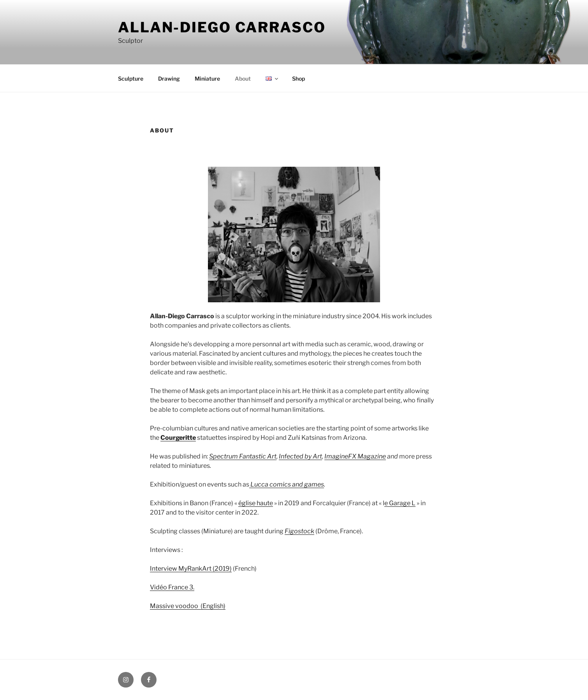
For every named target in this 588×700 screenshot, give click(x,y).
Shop (298, 78)
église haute (256, 503)
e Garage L (400, 503)
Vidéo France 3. (172, 587)
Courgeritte (178, 438)
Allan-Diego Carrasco (222, 27)
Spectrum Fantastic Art (243, 456)
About (243, 78)
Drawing (169, 78)
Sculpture (131, 78)
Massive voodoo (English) (188, 606)
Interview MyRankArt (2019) (191, 569)
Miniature (207, 78)
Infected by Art (300, 456)
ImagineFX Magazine (355, 456)
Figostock (299, 531)
